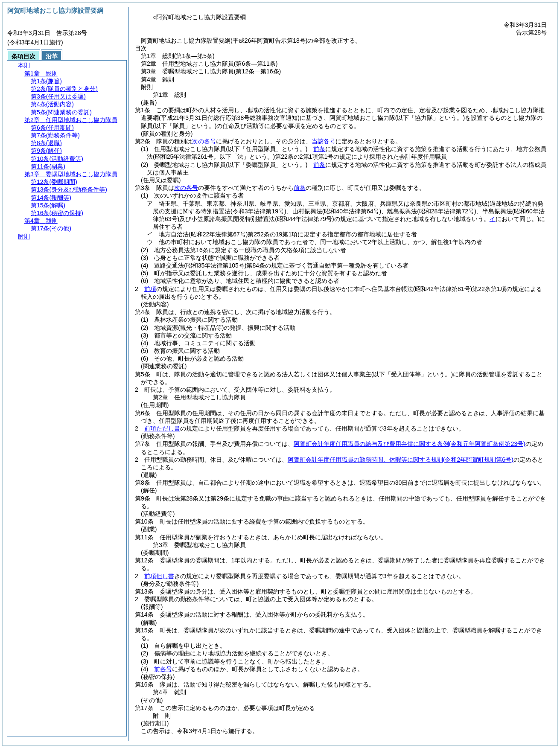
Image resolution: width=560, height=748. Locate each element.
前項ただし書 (162, 428)
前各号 (163, 669)
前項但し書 (159, 576)
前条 (319, 149)
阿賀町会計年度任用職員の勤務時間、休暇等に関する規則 (401, 460)
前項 (150, 289)
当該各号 (324, 141)
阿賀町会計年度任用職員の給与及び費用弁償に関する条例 (410, 444)
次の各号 (204, 141)
